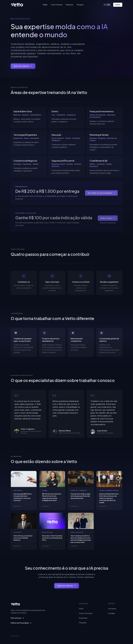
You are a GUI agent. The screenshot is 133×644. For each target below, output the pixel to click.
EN (105, 5)
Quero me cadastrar (23, 66)
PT (109, 5)
